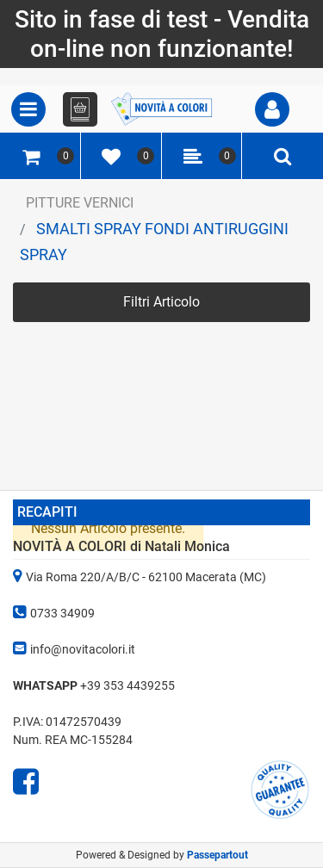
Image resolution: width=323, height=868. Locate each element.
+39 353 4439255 (127, 685)
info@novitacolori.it (83, 649)
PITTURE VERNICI (80, 203)
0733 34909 (62, 613)
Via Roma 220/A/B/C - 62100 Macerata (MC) (146, 577)
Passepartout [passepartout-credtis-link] (217, 855)
